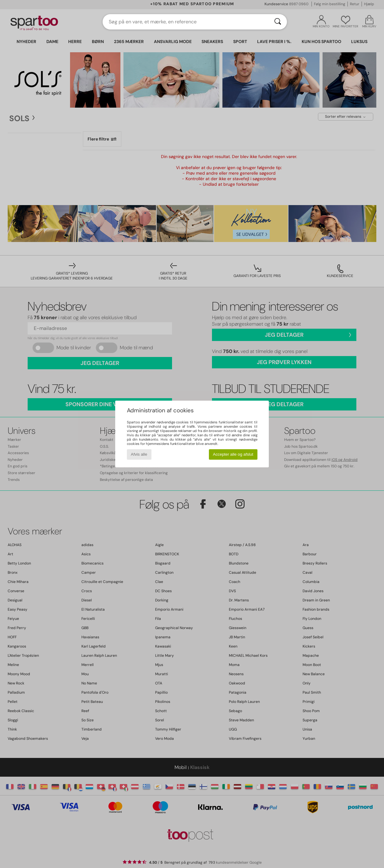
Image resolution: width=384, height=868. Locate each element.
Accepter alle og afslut (233, 454)
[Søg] (278, 22)
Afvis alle (139, 454)
